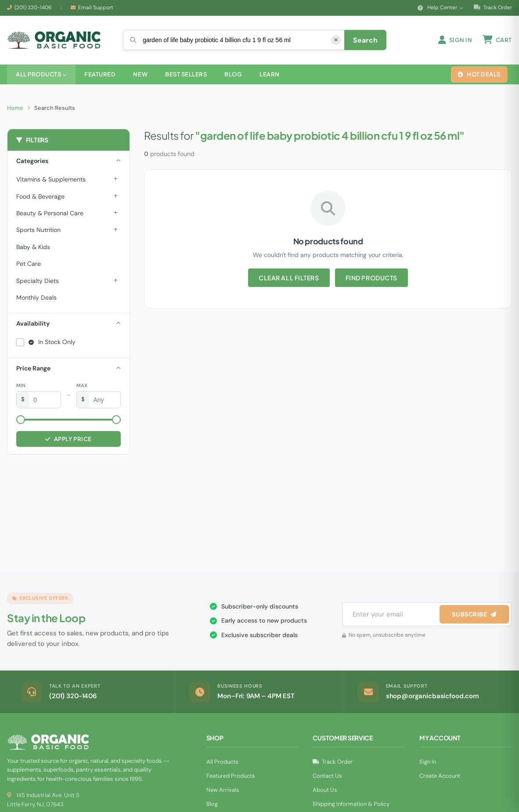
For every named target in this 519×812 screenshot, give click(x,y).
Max (82, 385)
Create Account (440, 776)
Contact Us (327, 776)
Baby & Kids (33, 247)
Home (15, 108)
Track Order (493, 7)
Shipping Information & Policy (351, 804)
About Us (325, 790)
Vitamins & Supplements (51, 179)
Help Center (440, 7)
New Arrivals (223, 790)
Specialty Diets (38, 281)
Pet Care (29, 264)
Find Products (371, 278)
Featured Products (231, 776)
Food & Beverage (40, 196)
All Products (222, 762)
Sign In (428, 762)
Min (21, 385)
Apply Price (68, 439)
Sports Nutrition (38, 230)
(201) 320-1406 (33, 7)
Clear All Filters (289, 278)
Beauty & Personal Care (50, 213)
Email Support (96, 7)
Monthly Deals (36, 297)
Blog (212, 804)
